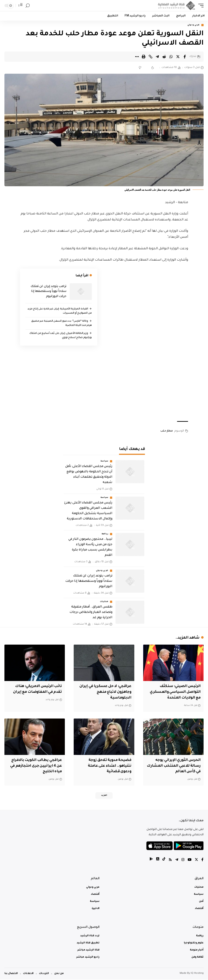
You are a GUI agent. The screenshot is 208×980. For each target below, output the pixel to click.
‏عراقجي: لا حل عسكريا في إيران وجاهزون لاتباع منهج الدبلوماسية (108, 692)
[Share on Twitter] (178, 57)
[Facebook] (202, 860)
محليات (104, 602)
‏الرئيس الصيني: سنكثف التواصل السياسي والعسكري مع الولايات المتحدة (174, 692)
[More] (137, 57)
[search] (28, 6)
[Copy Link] (150, 57)
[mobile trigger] (200, 6)
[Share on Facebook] (185, 57)
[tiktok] (163, 860)
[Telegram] (176, 860)
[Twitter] (196, 860)
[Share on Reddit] (164, 57)
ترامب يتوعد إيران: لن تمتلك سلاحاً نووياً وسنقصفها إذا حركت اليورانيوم (48, 292)
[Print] (144, 57)
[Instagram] (182, 860)
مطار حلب (167, 431)
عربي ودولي (194, 25)
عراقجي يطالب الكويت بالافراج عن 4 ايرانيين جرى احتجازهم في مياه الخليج (35, 765)
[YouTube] (189, 860)
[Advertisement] (104, 384)
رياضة (105, 535)
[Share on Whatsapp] (171, 57)
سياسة (105, 461)
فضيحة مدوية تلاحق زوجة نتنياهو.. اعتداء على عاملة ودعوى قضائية (109, 765)
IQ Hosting (197, 974)
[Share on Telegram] (157, 57)
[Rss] (169, 860)
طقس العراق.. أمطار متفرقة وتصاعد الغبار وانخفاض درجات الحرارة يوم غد (91, 613)
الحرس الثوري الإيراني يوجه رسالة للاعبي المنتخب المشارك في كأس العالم (177, 765)
